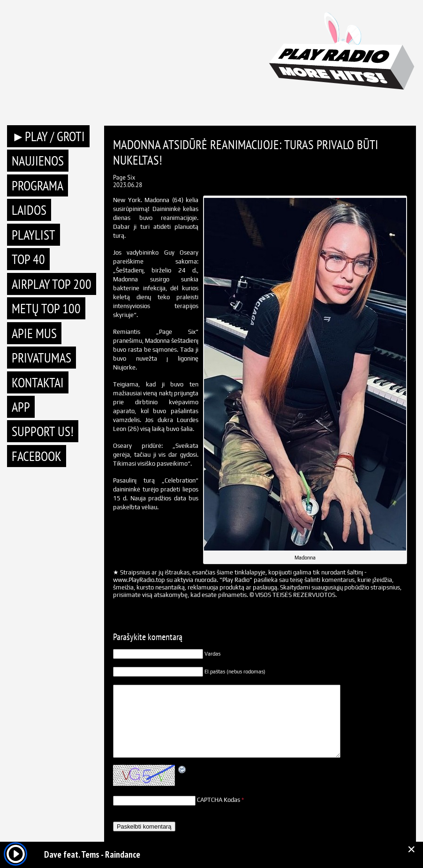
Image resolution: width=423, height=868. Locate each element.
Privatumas (42, 358)
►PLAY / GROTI (48, 136)
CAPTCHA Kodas (219, 800)
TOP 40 (28, 259)
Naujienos (38, 161)
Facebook (37, 456)
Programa (38, 185)
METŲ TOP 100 (46, 308)
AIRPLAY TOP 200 (52, 284)
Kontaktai (38, 382)
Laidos (29, 210)
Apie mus (34, 333)
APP (21, 407)
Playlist (34, 235)
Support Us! (43, 431)
